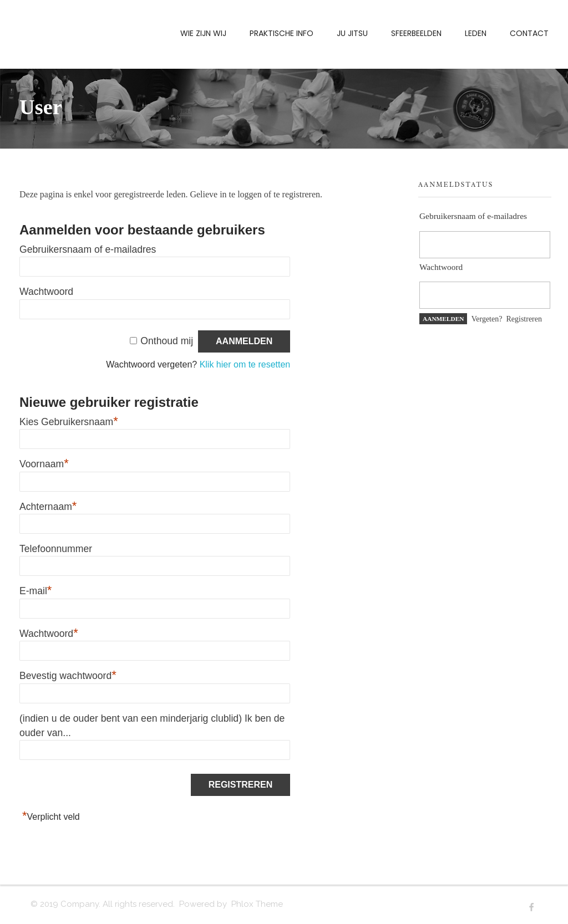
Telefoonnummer (56, 549)
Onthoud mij (167, 341)
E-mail (35, 591)
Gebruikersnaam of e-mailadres (88, 249)
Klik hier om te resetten (245, 364)
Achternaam (48, 507)
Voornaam (44, 464)
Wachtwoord (46, 292)
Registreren (524, 319)
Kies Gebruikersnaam (69, 422)
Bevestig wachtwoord (68, 676)
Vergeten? (487, 319)
